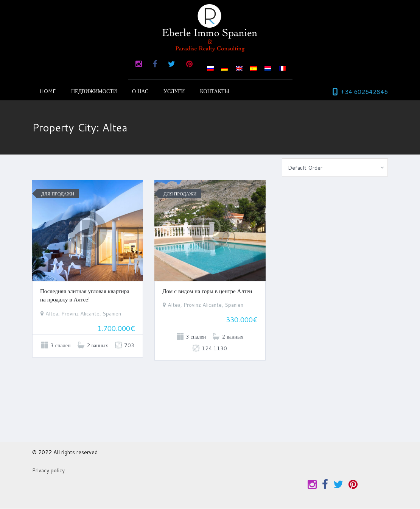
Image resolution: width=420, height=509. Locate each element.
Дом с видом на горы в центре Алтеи (207, 291)
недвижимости (94, 91)
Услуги (174, 91)
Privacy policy (48, 470)
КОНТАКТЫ (215, 91)
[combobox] (335, 167)
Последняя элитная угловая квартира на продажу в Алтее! (85, 295)
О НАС (140, 91)
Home (48, 91)
